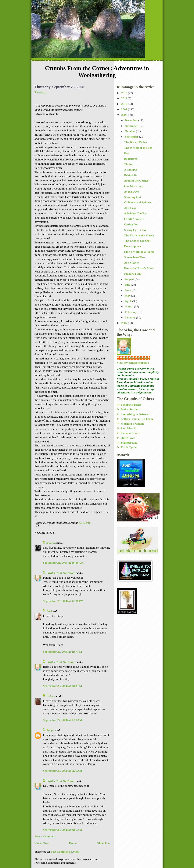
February (131, 312)
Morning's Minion (132, 424)
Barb (49, 611)
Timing (40, 92)
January (130, 317)
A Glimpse (131, 169)
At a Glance (132, 263)
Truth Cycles (129, 447)
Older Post (104, 843)
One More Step (134, 186)
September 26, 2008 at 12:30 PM (63, 601)
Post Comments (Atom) (66, 852)
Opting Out (131, 224)
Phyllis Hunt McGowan (61, 573)
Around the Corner (136, 180)
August (130, 279)
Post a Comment (45, 836)
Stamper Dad (129, 443)
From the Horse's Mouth (140, 268)
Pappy (50, 730)
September (132, 137)
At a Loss (130, 208)
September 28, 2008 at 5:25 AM (63, 771)
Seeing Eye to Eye (135, 230)
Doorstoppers (133, 246)
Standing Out (133, 197)
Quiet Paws (128, 438)
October (130, 131)
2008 (125, 115)
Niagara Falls (133, 274)
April (129, 301)
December (132, 120)
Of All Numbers (134, 219)
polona (51, 543)
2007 (125, 323)
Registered (131, 159)
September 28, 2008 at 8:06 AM (63, 830)
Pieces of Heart (130, 433)
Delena (51, 696)
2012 (125, 93)
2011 (124, 98)
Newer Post (42, 843)
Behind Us (131, 175)
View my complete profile (133, 363)
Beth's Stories (129, 409)
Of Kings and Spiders (138, 202)
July (128, 285)
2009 (125, 109)
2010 (125, 104)
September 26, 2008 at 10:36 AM (63, 563)
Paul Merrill (129, 428)
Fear (127, 153)
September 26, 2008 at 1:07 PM (63, 652)
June (128, 290)
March (129, 306)
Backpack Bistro (131, 405)
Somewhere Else (134, 257)
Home (73, 843)
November (132, 126)
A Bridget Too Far (136, 213)
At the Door (132, 192)
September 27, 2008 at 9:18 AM (63, 720)
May (128, 296)
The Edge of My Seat (137, 241)
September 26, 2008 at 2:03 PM (63, 686)
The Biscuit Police (135, 142)
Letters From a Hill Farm (137, 419)
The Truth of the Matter (139, 235)
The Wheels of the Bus (138, 148)
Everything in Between (135, 414)
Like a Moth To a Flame (139, 252)
